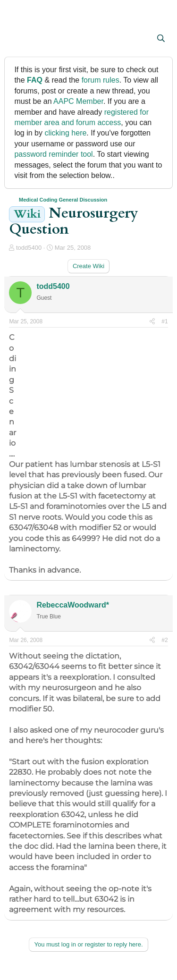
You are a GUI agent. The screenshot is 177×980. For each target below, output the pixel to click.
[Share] (152, 322)
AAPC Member (78, 101)
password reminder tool (53, 154)
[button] (17, 39)
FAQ (35, 80)
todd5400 (29, 248)
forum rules (101, 80)
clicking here (65, 133)
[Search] (161, 39)
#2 (164, 640)
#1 (164, 321)
